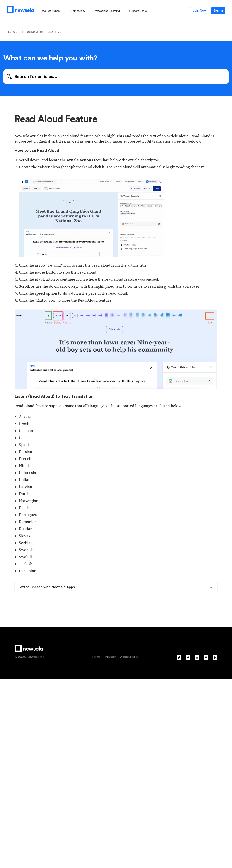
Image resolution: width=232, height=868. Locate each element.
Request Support (51, 11)
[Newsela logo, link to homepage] (20, 10)
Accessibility (129, 657)
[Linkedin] (215, 659)
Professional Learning (107, 11)
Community (78, 11)
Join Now (200, 11)
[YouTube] (206, 659)
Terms (96, 657)
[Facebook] (188, 659)
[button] (116, 587)
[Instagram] (197, 659)
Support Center (138, 11)
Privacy (110, 657)
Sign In (218, 11)
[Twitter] (179, 659)
